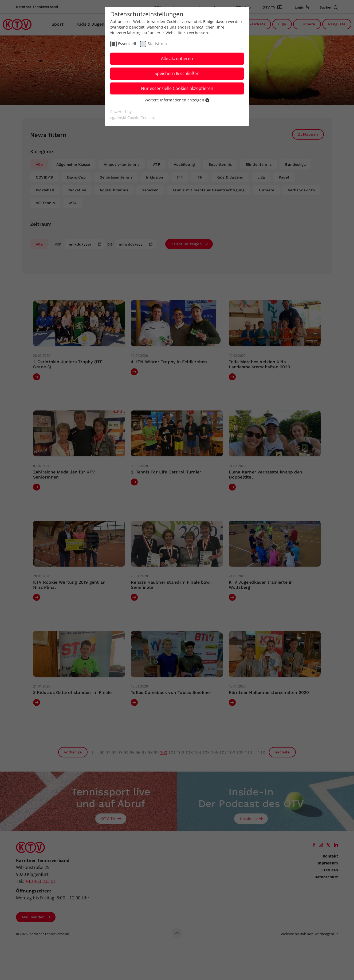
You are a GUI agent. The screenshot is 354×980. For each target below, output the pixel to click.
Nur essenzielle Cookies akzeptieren (177, 88)
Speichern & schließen (177, 73)
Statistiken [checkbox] (157, 44)
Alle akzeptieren (177, 58)
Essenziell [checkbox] (127, 44)
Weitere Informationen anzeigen (177, 100)
